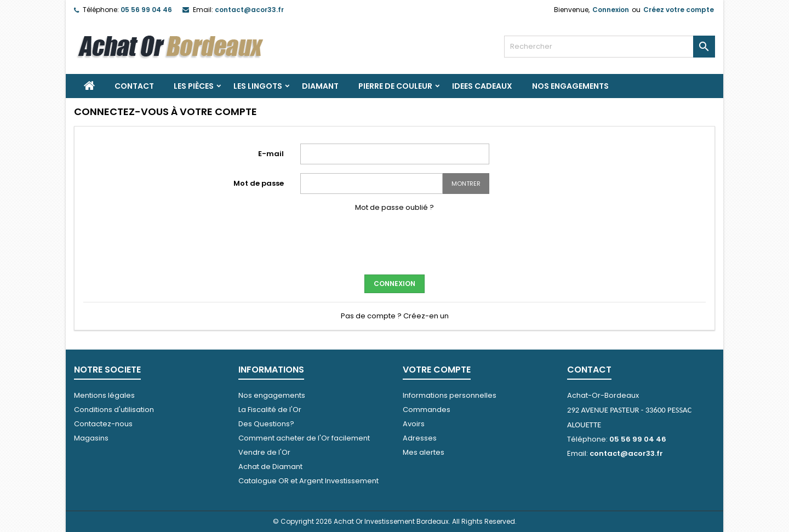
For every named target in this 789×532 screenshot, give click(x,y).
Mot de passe (259, 183)
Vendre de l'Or (264, 452)
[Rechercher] (610, 47)
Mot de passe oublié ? (395, 207)
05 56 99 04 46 (146, 10)
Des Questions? (266, 424)
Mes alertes (424, 452)
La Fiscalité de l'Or (270, 410)
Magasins (91, 438)
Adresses (420, 438)
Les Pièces (194, 86)
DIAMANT (320, 86)
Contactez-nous (103, 424)
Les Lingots (258, 86)
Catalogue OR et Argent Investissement (308, 481)
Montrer (466, 184)
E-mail (271, 154)
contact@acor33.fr (249, 10)
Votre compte (437, 370)
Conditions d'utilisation (114, 410)
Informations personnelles (450, 395)
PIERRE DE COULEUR (395, 86)
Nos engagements (570, 86)
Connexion (611, 10)
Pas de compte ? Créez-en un (395, 316)
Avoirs (414, 424)
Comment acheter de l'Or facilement (304, 438)
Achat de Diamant (270, 467)
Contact (134, 86)
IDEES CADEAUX (482, 86)
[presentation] (395, 242)
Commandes (427, 410)
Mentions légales (104, 395)
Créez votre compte (679, 10)
